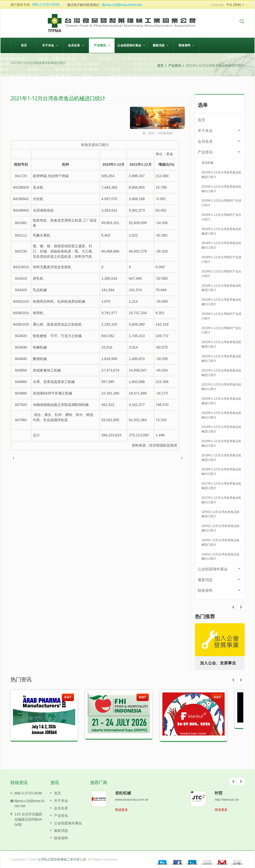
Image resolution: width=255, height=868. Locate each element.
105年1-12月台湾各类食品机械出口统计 (221, 528)
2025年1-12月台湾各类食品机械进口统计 (221, 175)
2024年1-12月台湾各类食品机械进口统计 (221, 231)
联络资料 (186, 45)
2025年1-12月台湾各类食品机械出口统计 (221, 189)
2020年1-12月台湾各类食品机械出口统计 (221, 415)
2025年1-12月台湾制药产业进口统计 (221, 203)
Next (233, 607)
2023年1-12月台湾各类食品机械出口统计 (221, 302)
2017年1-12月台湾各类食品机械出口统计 (221, 500)
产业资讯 (102, 45)
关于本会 (50, 45)
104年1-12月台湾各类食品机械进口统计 (221, 542)
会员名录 (76, 45)
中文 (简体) (234, 5)
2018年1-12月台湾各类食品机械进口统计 (221, 458)
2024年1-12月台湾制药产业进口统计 (221, 259)
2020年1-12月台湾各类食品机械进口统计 (221, 401)
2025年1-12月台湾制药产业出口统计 (221, 217)
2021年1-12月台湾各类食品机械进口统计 (221, 373)
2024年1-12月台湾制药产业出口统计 (221, 274)
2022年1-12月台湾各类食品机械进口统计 (221, 344)
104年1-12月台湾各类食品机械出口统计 (221, 557)
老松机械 (123, 793)
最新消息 (160, 45)
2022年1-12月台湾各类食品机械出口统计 (221, 359)
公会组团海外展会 (131, 45)
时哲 (219, 793)
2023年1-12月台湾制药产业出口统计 (221, 330)
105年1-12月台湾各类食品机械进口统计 (221, 514)
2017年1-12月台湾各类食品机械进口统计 (221, 486)
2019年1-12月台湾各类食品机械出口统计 (221, 443)
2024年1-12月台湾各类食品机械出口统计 (221, 245)
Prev (241, 607)
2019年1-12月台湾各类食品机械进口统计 (221, 429)
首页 (24, 45)
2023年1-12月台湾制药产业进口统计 (221, 316)
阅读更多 (122, 810)
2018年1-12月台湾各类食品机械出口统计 (221, 472)
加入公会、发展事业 (218, 663)
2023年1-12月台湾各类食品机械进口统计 (221, 288)
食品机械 (207, 163)
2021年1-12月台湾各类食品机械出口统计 (221, 387)
